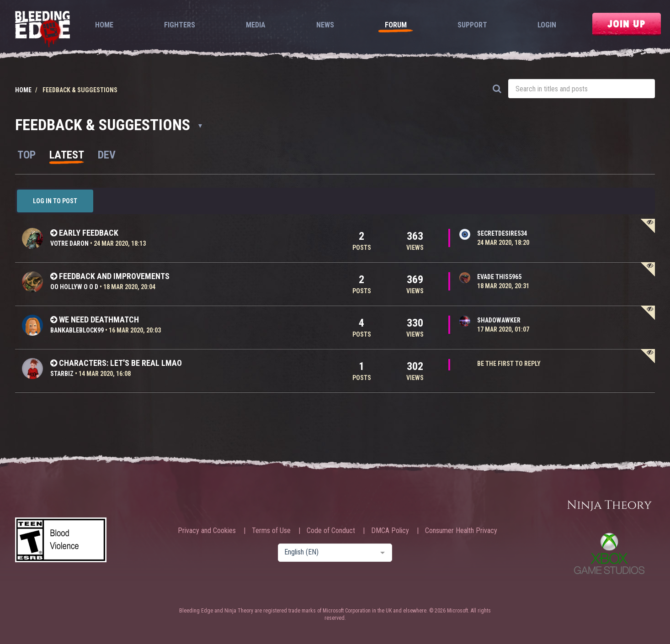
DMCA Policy (390, 531)
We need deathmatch (99, 319)
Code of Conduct (331, 531)
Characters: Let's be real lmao (120, 363)
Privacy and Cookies (207, 531)
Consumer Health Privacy (461, 531)
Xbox (609, 553)
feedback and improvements (114, 276)
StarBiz (62, 374)
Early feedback (89, 233)
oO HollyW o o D (74, 287)
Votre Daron (69, 243)
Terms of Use (271, 531)
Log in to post (55, 201)
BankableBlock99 (77, 330)
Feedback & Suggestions (109, 125)
